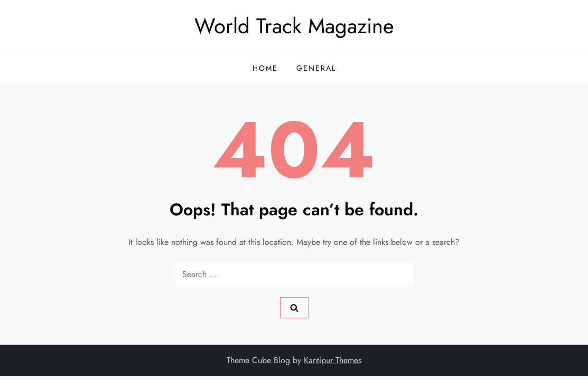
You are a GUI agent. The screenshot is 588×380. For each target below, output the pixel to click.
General (316, 68)
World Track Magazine (294, 26)
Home (265, 68)
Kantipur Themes (333, 360)
